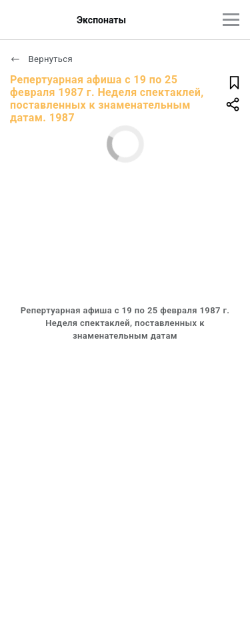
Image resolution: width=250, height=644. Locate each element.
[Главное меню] (231, 20)
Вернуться (41, 59)
